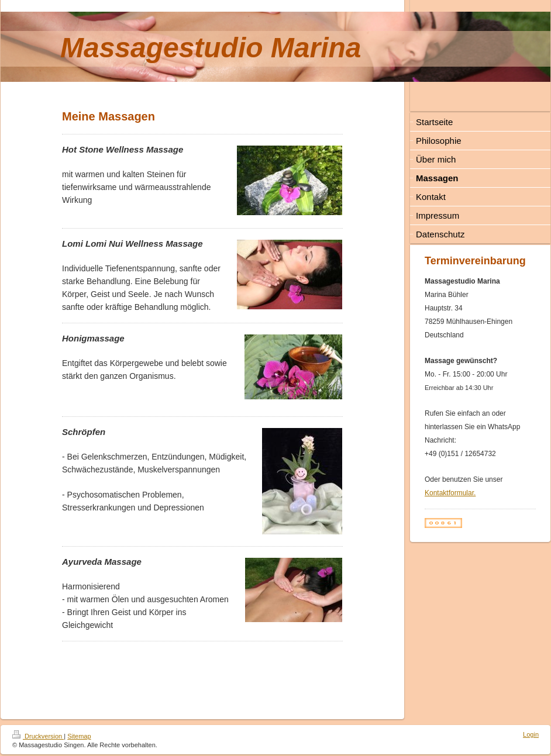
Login (531, 734)
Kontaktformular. (450, 493)
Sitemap (79, 736)
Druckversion (38, 736)
